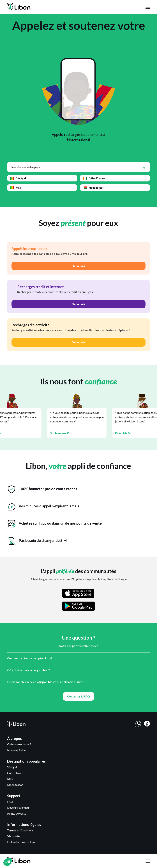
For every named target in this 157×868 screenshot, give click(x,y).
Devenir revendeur (19, 807)
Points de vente (17, 813)
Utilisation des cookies (21, 842)
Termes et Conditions (20, 830)
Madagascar (15, 785)
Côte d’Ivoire (15, 773)
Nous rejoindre (16, 750)
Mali (10, 779)
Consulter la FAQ (78, 696)
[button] (148, 7)
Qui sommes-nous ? (19, 744)
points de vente (89, 523)
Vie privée (13, 836)
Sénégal (12, 767)
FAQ (10, 802)
